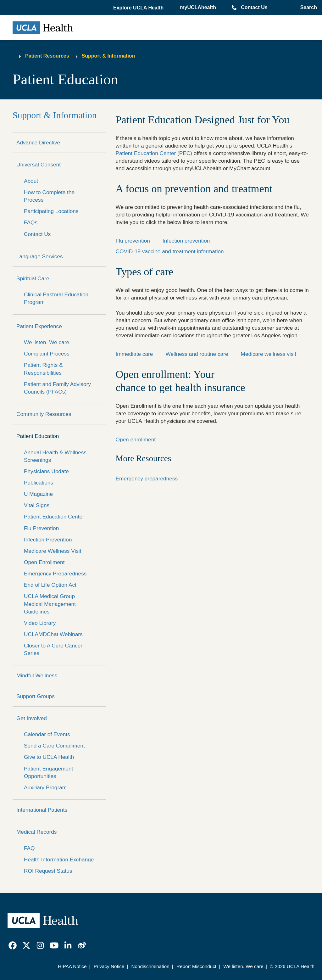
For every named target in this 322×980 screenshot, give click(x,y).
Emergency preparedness (147, 479)
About (31, 181)
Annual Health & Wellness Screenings (55, 456)
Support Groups (36, 696)
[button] (139, 8)
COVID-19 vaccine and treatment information (170, 251)
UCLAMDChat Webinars (53, 634)
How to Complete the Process (49, 196)
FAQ (29, 848)
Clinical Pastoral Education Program (56, 298)
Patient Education (38, 436)
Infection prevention (186, 241)
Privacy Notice (109, 966)
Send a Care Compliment (54, 746)
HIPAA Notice (72, 966)
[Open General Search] (307, 8)
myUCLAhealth (198, 7)
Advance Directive (38, 143)
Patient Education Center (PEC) (154, 153)
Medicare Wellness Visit (53, 551)
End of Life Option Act (50, 585)
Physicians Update (46, 471)
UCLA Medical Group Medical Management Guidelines (50, 604)
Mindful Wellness (37, 675)
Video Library (40, 623)
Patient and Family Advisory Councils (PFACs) (57, 388)
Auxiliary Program (45, 787)
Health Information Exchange (59, 860)
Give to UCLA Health (49, 757)
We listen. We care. (47, 342)
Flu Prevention (41, 528)
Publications (39, 483)
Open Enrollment (44, 562)
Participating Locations (51, 211)
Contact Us (254, 7)
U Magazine (38, 494)
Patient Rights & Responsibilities (43, 369)
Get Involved (32, 718)
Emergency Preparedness (55, 574)
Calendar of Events (47, 734)
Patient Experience (39, 326)
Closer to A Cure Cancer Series (53, 649)
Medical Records (36, 832)
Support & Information (108, 56)
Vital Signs (37, 505)
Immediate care (134, 354)
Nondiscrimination (150, 966)
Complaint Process (47, 354)
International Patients (42, 810)
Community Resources (44, 414)
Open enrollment (136, 440)
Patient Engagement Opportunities (48, 772)
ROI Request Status (48, 871)
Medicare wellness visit (269, 354)
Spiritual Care (33, 278)
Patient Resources (47, 56)
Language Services (40, 256)
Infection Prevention (48, 540)
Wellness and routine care (197, 354)
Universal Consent (39, 165)
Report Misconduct (196, 966)
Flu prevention (133, 241)
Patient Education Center (54, 517)
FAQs (31, 222)
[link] (13, 945)
